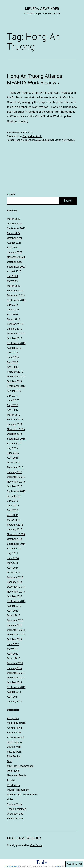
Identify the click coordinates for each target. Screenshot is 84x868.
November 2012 (16, 635)
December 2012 (16, 630)
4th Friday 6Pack (16, 723)
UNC (59, 140)
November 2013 (16, 592)
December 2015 (16, 477)
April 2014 (13, 568)
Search (11, 194)
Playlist (11, 780)
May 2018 (13, 362)
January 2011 (15, 701)
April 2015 (13, 515)
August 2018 (14, 348)
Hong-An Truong (23, 140)
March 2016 (14, 462)
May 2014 (13, 563)
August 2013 (14, 606)
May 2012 (13, 649)
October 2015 (15, 486)
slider (10, 799)
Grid (24, 136)
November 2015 (16, 482)
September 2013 (16, 601)
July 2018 (12, 353)
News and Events (17, 775)
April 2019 (13, 314)
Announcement (16, 737)
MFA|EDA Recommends (20, 766)
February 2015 (15, 525)
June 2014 (13, 558)
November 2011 (16, 678)
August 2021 (14, 243)
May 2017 (13, 405)
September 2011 (16, 687)
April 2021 (13, 247)
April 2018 (13, 367)
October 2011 (15, 682)
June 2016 (13, 453)
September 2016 (16, 439)
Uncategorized (15, 814)
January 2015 (15, 529)
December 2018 (16, 333)
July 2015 (12, 501)
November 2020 (16, 257)
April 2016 (13, 458)
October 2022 (15, 224)
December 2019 (16, 295)
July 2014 (12, 553)
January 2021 (15, 252)
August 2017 (14, 391)
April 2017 (13, 410)
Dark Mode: (74, 864)
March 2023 (14, 219)
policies (58, 866)
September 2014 (16, 544)
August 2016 (14, 443)
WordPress (36, 845)
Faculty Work (14, 752)
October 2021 (15, 238)
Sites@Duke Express (13, 866)
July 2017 (12, 396)
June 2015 (13, 505)
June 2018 (13, 357)
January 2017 (15, 424)
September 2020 (16, 267)
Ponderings (13, 785)
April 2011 (13, 697)
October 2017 (15, 381)
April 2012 (13, 654)
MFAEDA (37, 140)
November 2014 (16, 534)
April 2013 (13, 611)
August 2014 (14, 549)
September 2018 (16, 343)
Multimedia (13, 771)
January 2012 (15, 668)
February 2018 (15, 372)
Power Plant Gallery (18, 790)
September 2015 (16, 491)
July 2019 (12, 305)
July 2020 (12, 276)
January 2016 (15, 472)
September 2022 (16, 228)
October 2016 (15, 434)
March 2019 (14, 319)
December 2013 (16, 587)
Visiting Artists (35, 136)
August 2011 (14, 692)
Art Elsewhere (15, 742)
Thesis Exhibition (17, 809)
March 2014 (14, 572)
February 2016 (15, 467)
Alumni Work (14, 732)
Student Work (49, 140)
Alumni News (14, 728)
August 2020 (14, 271)
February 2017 (15, 420)
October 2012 (15, 639)
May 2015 (13, 510)
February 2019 (15, 324)
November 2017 (16, 376)
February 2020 (15, 291)
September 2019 (16, 300)
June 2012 (13, 644)
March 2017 (14, 415)
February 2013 (15, 620)
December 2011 (16, 673)
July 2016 (12, 448)
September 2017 (16, 386)
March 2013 (14, 615)
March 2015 (14, 520)
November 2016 (16, 429)
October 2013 (15, 596)
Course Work (14, 747)
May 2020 (13, 281)
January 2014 (15, 582)
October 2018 (15, 338)
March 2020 (14, 286)
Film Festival (14, 756)
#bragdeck (13, 718)
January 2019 (15, 329)
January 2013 (15, 625)
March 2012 (14, 658)
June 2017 (13, 400)
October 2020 (15, 262)
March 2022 (14, 233)
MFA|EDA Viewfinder (42, 9)
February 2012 (15, 663)
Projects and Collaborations (22, 795)
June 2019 (13, 310)
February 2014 (15, 577)
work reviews (68, 140)
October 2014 (15, 539)
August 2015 (14, 496)
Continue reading (18, 121)
